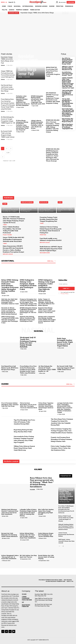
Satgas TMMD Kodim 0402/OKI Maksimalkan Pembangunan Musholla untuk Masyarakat (13, 239)
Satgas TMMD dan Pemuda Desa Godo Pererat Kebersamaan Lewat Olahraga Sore (44, 600)
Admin (3, 65)
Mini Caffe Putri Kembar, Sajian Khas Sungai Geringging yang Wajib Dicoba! (46, 512)
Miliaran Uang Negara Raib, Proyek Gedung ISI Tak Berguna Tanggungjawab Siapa (67, 126)
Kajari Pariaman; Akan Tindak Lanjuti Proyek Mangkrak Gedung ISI (67, 120)
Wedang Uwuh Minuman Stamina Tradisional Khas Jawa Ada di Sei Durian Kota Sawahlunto (10, 512)
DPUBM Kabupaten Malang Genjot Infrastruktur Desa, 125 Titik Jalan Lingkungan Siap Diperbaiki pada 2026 (38, 100)
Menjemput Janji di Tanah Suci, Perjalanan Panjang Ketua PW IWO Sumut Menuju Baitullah (28, 342)
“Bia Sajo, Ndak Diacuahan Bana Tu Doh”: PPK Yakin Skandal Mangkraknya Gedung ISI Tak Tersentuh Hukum (67, 102)
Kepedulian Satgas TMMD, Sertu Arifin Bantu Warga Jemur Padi (28, 65)
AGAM (5, 204)
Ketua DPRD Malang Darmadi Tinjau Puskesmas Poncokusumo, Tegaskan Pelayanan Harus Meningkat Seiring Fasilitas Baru (10, 286)
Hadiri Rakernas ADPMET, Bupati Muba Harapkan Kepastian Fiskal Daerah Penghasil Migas (51, 249)
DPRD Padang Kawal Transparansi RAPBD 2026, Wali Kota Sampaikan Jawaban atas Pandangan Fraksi (10, 320)
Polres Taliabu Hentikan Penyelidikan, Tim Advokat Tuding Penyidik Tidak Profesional (12, 230)
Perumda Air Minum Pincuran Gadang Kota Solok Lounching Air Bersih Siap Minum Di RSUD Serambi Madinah (9, 311)
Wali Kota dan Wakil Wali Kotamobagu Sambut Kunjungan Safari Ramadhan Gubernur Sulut (10, 301)
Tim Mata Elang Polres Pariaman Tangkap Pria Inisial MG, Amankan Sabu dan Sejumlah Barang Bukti (62, 422)
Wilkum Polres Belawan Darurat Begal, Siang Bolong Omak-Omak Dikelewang (24, 448)
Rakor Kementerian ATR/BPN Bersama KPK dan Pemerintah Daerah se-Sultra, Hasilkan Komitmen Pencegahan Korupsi (13, 249)
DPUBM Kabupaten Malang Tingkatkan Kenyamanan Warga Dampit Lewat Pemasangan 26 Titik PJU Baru (28, 311)
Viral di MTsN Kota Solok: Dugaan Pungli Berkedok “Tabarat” (67, 74)
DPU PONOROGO (51, 93)
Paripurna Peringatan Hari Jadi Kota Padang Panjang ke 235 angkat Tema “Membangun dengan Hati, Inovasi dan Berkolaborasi (28, 302)
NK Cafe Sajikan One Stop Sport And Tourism (28, 556)
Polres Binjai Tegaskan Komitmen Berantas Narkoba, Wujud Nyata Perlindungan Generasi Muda (46, 406)
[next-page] (3, 157)
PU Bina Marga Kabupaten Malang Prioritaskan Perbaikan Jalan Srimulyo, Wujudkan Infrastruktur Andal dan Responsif (23, 125)
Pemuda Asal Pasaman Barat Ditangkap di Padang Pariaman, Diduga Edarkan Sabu (62, 439)
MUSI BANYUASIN (45, 253)
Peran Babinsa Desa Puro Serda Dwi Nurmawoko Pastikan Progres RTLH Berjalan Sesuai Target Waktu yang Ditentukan (28, 370)
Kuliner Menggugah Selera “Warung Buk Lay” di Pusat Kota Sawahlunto (10, 557)
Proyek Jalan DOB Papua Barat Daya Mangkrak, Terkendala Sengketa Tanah (53, 73)
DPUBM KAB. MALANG (53, 120)
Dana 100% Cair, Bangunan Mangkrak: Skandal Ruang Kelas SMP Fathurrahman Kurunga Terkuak (67, 61)
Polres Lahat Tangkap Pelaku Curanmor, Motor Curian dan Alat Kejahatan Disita (61, 448)
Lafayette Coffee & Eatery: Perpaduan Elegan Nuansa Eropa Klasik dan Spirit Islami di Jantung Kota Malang (28, 513)
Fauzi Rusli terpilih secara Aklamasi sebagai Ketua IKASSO (51, 239)
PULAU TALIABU (7, 235)
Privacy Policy (64, 294)
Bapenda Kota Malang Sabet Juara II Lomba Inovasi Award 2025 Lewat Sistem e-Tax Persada (47, 310)
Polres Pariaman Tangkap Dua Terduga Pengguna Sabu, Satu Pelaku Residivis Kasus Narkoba (62, 431)
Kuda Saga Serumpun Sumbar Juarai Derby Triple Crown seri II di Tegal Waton (65, 342)
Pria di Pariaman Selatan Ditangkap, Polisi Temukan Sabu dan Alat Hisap (10, 405)
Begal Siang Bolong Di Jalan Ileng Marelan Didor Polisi (23, 431)
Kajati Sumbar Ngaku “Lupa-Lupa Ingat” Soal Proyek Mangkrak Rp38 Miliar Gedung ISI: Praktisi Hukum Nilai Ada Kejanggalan (68, 112)
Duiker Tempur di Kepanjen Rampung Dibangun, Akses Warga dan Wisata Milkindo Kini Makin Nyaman (46, 302)
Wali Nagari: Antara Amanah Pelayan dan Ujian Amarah (66, 541)
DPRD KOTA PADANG (27, 202)
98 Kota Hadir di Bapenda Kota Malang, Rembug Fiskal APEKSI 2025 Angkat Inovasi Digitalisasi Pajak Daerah (47, 320)
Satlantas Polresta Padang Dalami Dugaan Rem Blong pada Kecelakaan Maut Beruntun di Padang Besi (51, 230)
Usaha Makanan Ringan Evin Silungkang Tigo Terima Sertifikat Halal (46, 535)
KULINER (32, 490)
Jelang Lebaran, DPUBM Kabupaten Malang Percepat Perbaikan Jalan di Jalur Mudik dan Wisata (37, 124)
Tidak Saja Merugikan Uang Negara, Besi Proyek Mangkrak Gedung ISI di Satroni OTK (67, 93)
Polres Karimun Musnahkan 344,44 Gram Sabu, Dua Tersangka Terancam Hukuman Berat (28, 405)
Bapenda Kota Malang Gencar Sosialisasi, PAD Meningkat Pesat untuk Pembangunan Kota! (27, 319)
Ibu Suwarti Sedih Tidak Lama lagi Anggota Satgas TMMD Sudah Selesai (66, 368)
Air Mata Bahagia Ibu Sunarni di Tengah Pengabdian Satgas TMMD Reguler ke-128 (47, 369)
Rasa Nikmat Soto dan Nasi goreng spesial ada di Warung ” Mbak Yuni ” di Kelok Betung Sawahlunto (42, 482)
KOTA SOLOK (44, 202)
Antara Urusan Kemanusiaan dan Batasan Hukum (66, 534)
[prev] (64, 13)
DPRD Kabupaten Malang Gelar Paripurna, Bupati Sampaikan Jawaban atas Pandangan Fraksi (28, 285)
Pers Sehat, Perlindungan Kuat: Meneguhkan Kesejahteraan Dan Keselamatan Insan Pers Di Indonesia (66, 509)
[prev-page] (60, 546)
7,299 (8, 153)
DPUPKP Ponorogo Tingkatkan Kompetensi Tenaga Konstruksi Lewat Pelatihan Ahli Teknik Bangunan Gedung (53, 99)
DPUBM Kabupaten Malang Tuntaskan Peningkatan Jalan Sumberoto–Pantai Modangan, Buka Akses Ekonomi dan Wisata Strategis (52, 156)
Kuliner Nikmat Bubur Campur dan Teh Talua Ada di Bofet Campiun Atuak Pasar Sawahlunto (28, 536)
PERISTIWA (43, 235)
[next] (67, 13)
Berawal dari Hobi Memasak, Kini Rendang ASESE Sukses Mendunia (9, 535)
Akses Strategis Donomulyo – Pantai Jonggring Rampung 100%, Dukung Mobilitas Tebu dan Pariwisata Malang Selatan (53, 127)
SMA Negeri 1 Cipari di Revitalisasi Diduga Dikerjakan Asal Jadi (67, 68)
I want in (66, 289)
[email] (66, 284)
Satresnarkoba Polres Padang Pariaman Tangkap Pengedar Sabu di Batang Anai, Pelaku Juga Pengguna (24, 439)
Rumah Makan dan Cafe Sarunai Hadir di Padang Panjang (46, 557)
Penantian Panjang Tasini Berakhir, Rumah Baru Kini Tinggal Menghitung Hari (49, 219)
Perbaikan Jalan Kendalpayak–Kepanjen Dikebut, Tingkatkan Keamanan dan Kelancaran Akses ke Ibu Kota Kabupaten (23, 101)
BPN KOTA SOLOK (45, 243)
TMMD (5, 225)
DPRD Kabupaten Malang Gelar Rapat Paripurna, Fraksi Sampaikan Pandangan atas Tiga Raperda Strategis (47, 285)
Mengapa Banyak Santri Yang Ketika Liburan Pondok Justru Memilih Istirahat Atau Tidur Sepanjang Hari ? (66, 495)
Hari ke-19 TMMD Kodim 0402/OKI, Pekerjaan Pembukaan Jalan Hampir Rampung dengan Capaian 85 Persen (14, 220)
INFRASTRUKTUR (51, 67)
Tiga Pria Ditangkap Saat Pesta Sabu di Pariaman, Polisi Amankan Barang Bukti (24, 422)
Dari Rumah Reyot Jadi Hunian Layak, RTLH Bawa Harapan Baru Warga (10, 368)
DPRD (60, 202)
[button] (12, 2)
